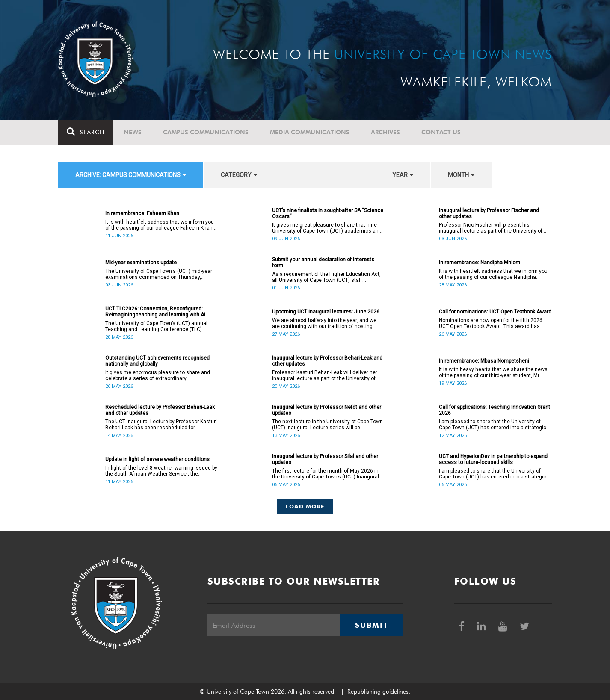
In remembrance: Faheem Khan (142, 213)
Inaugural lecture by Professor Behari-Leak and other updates (327, 361)
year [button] (403, 175)
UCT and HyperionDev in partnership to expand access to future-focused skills (493, 459)
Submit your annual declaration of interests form (323, 263)
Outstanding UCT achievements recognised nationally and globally (157, 361)
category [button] (239, 175)
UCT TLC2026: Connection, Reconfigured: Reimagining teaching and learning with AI (155, 312)
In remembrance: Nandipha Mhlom (480, 263)
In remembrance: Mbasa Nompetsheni (484, 361)
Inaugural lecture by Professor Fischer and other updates (489, 213)
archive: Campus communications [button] (131, 175)
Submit (371, 625)
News (133, 132)
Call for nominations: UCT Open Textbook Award (495, 312)
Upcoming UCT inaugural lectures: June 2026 (326, 312)
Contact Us (441, 132)
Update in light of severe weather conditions (157, 459)
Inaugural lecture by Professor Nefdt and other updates (327, 410)
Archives (385, 132)
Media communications (310, 132)
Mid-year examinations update (141, 263)
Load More (305, 506)
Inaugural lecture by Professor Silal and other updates (325, 459)
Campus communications (206, 132)
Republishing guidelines (378, 691)
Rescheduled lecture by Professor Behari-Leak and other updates (160, 410)
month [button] (461, 175)
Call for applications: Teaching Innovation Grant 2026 (495, 410)
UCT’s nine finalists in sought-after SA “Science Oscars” (328, 213)
